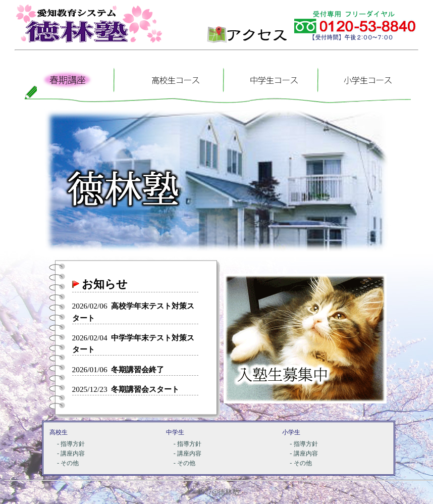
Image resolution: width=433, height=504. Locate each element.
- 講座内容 (71, 453)
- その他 (68, 463)
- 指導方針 (71, 444)
